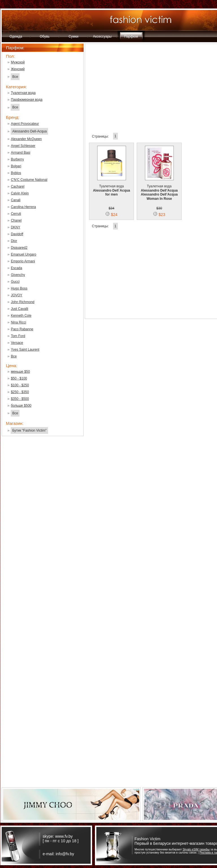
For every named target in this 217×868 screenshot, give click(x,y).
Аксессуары (102, 37)
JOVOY (17, 295)
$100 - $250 (20, 385)
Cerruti (16, 214)
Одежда (16, 37)
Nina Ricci (18, 322)
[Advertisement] (43, 531)
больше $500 (21, 406)
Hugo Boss (19, 288)
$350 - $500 (20, 399)
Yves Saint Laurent (25, 350)
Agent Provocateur (25, 124)
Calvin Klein (20, 193)
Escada (16, 268)
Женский (18, 69)
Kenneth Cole (21, 316)
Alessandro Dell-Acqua (29, 131)
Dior (14, 241)
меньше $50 (20, 372)
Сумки (74, 37)
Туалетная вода (23, 93)
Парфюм (131, 37)
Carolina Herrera (23, 207)
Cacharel (18, 187)
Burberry (17, 159)
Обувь (45, 37)
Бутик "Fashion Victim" (29, 430)
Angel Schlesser (23, 146)
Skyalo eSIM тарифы (196, 849)
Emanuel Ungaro (23, 254)
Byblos (16, 173)
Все (15, 77)
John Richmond (22, 302)
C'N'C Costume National (29, 180)
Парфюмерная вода (27, 100)
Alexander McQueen (26, 139)
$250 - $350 (20, 392)
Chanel (16, 220)
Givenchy (18, 275)
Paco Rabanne (22, 329)
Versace (17, 343)
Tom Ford (18, 336)
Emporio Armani (23, 261)
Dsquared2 (19, 248)
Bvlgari (16, 166)
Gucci (15, 282)
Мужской (18, 62)
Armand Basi (20, 153)
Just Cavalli (19, 309)
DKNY (15, 227)
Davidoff (17, 234)
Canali (16, 200)
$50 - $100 (19, 378)
